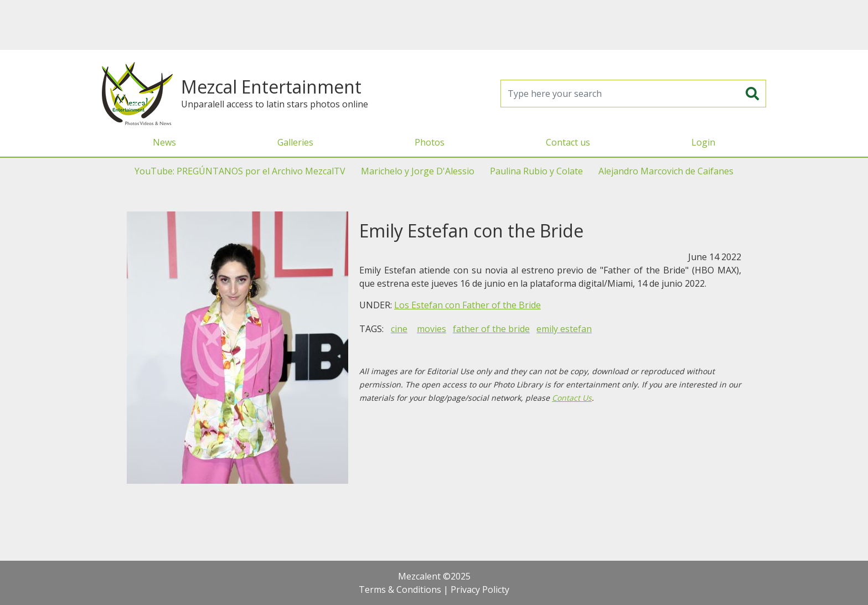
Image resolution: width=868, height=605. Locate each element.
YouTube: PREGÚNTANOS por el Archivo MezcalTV (240, 171)
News (164, 142)
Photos (430, 142)
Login (703, 142)
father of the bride (491, 329)
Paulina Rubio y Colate (536, 171)
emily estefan (564, 329)
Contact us (568, 142)
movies (432, 329)
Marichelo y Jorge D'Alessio (418, 171)
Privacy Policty (480, 590)
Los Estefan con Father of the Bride (467, 305)
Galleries (295, 142)
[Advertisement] (434, 25)
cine (399, 329)
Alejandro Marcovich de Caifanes (666, 171)
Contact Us (572, 398)
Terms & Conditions (400, 590)
